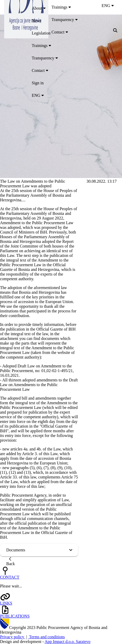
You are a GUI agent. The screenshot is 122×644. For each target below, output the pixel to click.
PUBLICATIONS (15, 616)
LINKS (6, 603)
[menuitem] (75, 8)
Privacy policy (13, 637)
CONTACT (10, 577)
